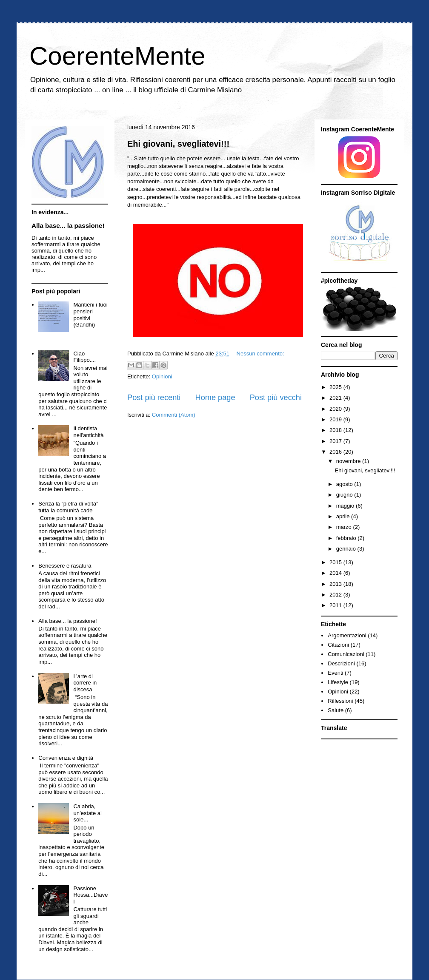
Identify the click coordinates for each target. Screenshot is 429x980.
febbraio (347, 538)
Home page (215, 398)
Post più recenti (154, 398)
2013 (336, 584)
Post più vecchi (276, 398)
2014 (336, 573)
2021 (336, 398)
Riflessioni (340, 701)
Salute (336, 710)
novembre (349, 461)
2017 (336, 441)
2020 (336, 409)
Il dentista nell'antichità (88, 432)
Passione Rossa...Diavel (90, 895)
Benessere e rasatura (65, 566)
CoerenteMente (117, 56)
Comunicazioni (346, 654)
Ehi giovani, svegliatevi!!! (178, 144)
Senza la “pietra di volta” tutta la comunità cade (68, 507)
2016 (336, 452)
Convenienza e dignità (66, 758)
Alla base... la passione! (68, 226)
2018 (336, 430)
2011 (336, 605)
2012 (336, 595)
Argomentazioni (347, 635)
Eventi (335, 673)
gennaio (347, 549)
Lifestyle (338, 682)
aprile (344, 516)
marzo (345, 527)
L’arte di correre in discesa (85, 683)
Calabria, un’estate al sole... (87, 813)
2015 (336, 562)
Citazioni (338, 645)
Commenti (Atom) (174, 415)
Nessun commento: (260, 354)
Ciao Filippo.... (84, 357)
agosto (345, 484)
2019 (336, 419)
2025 (336, 387)
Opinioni (162, 376)
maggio (346, 506)
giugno (345, 495)
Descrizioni (341, 663)
